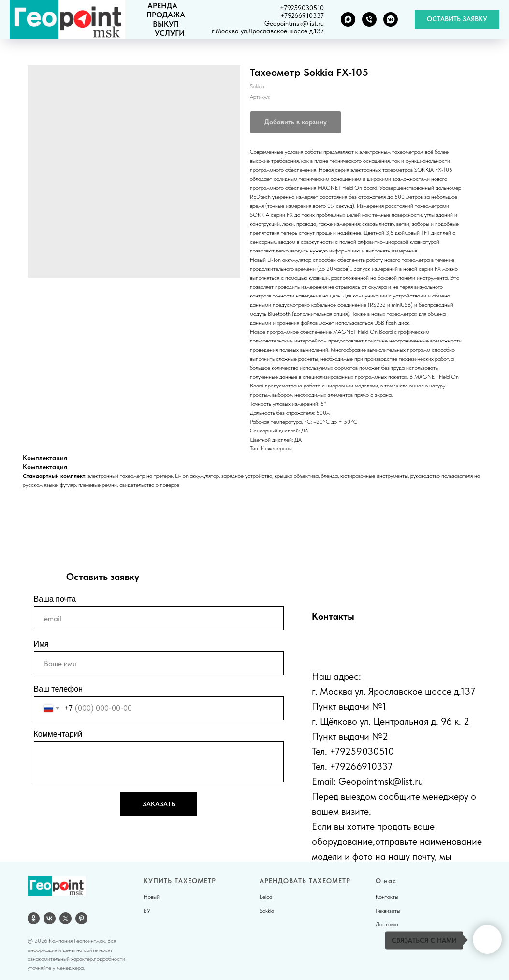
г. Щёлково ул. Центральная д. (375, 721)
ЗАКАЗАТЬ (159, 804)
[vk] (50, 918)
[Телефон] (369, 19)
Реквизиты (388, 911)
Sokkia (267, 911)
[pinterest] (81, 918)
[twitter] (65, 918)
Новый (152, 897)
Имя (41, 644)
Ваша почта (55, 599)
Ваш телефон (58, 689)
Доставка (387, 924)
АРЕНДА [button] (162, 6)
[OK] (34, 918)
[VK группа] (391, 19)
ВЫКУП (166, 24)
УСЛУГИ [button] (170, 33)
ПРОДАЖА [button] (166, 15)
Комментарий (58, 734)
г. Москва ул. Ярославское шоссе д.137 (393, 691)
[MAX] (348, 19)
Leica (266, 897)
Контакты (387, 897)
